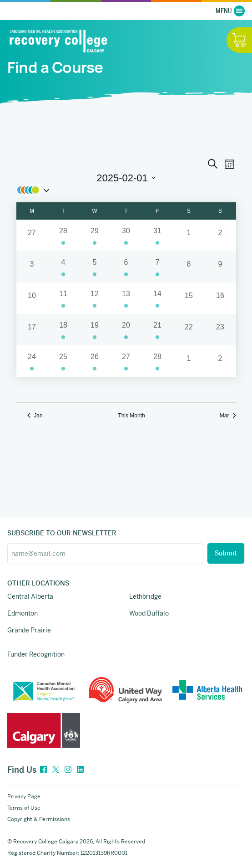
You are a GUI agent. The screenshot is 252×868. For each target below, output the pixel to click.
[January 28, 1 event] (63, 235)
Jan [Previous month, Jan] (35, 416)
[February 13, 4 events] (126, 298)
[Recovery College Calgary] (58, 41)
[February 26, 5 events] (95, 361)
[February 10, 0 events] (32, 298)
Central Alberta (30, 596)
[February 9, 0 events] (220, 267)
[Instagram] (68, 770)
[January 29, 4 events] (95, 235)
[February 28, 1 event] (158, 361)
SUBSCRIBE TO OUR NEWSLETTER (62, 533)
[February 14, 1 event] (158, 298)
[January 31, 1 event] (158, 235)
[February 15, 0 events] (189, 298)
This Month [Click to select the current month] (131, 416)
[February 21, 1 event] (158, 330)
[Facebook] (43, 770)
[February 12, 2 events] (95, 298)
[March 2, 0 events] (220, 361)
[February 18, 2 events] (63, 330)
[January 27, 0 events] (32, 235)
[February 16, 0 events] (220, 298)
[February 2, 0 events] (220, 235)
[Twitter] (56, 770)
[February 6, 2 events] (126, 267)
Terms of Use (24, 808)
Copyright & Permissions (39, 819)
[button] (126, 190)
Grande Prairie (29, 630)
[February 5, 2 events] (95, 267)
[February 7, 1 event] (158, 267)
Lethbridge (145, 596)
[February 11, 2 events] (63, 298)
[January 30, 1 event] (126, 235)
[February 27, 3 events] (126, 361)
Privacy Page (24, 796)
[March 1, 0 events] (189, 361)
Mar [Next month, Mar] (228, 416)
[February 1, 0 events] (189, 235)
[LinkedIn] (80, 770)
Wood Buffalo (149, 613)
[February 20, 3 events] (126, 330)
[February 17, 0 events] (32, 330)
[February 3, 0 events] (32, 267)
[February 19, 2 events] (95, 330)
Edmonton (23, 613)
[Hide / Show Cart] (239, 40)
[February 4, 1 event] (63, 267)
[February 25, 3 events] (63, 361)
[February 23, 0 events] (220, 330)
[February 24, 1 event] (32, 361)
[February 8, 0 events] (189, 267)
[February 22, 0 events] (189, 330)
